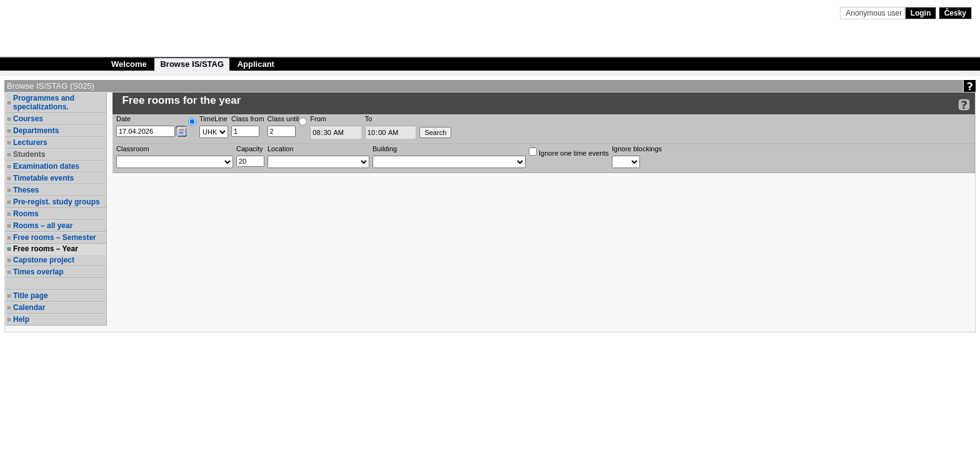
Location (281, 149)
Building (385, 149)
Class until (283, 119)
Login (921, 13)
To (369, 119)
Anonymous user (875, 13)
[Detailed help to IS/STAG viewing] (964, 105)
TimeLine (213, 119)
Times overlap (38, 272)
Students (29, 154)
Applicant (256, 64)
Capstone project (44, 260)
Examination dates (46, 166)
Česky (955, 13)
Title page (31, 296)
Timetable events (43, 178)
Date (123, 119)
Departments (36, 131)
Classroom (133, 149)
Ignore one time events (569, 152)
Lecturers (30, 142)
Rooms (26, 214)
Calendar (29, 307)
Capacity (250, 149)
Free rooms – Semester (55, 237)
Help (21, 319)
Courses (28, 119)
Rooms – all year (43, 226)
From (318, 119)
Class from (248, 119)
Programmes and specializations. (44, 102)
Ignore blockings (637, 149)
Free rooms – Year (46, 249)
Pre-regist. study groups (57, 202)
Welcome (129, 64)
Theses (26, 190)
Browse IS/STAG (192, 64)
